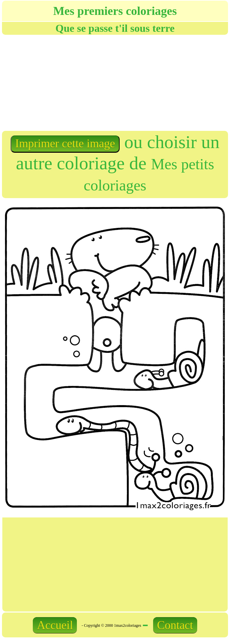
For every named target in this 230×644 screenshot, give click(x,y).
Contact (175, 625)
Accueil (55, 625)
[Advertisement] (69, 82)
